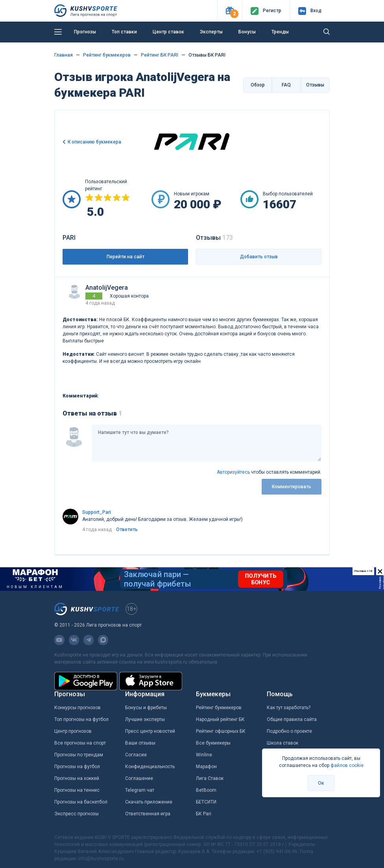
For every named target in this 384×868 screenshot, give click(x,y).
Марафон (206, 767)
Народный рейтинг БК (220, 719)
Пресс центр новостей (150, 731)
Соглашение (139, 778)
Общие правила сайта (292, 719)
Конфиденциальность (150, 767)
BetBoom (206, 790)
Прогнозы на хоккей (77, 778)
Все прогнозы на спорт (80, 743)
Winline (204, 755)
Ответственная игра (148, 814)
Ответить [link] (127, 530)
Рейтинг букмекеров (219, 708)
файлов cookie (347, 765)
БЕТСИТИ (206, 802)
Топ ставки (124, 32)
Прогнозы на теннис (77, 790)
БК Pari (204, 814)
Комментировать (292, 487)
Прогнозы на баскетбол (81, 802)
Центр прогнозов (73, 731)
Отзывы (315, 85)
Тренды (280, 32)
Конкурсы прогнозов (78, 708)
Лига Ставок (210, 778)
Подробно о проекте (289, 731)
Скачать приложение (149, 802)
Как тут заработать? (289, 708)
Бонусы (247, 32)
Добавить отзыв (259, 257)
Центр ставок (168, 32)
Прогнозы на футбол (77, 767)
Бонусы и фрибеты (146, 708)
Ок (321, 783)
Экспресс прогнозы (77, 814)
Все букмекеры (213, 743)
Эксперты (211, 32)
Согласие (136, 755)
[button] (230, 11)
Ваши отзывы (140, 743)
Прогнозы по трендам (79, 755)
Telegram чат (140, 790)
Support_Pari (97, 512)
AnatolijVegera (107, 288)
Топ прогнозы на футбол (81, 719)
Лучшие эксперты (145, 719)
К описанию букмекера (94, 142)
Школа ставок (282, 743)
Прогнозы (85, 32)
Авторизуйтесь (233, 472)
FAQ (286, 85)
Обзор (258, 85)
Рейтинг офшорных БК (221, 731)
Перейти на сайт (126, 257)
